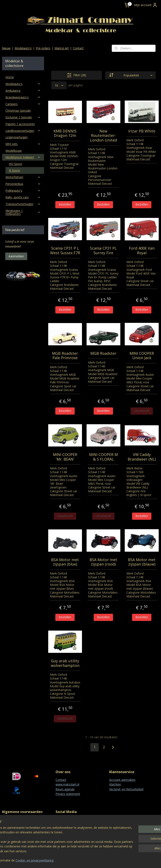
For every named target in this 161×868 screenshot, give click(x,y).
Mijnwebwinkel (128, 860)
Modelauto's (23, 48)
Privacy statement (68, 794)
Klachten (115, 784)
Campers (23, 104)
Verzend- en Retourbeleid (126, 789)
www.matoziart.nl (67, 784)
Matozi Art (62, 48)
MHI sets (23, 144)
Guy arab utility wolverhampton (65, 663)
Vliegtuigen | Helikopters (23, 212)
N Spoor (14, 170)
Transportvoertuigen (23, 204)
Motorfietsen (23, 177)
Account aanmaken (122, 780)
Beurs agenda (65, 789)
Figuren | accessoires (20, 124)
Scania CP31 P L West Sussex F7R (65, 251)
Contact (78, 48)
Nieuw (6, 48)
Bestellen (65, 204)
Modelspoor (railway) (23, 157)
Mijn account (146, 5)
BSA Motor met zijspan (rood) (104, 562)
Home (10, 77)
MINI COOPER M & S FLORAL (103, 457)
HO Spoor (16, 164)
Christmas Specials (18, 111)
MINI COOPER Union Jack (142, 355)
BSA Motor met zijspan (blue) (65, 562)
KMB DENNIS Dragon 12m (65, 133)
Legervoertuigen (17, 137)
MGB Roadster (104, 353)
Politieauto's (23, 190)
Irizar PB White (142, 131)
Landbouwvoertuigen (23, 131)
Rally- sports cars (23, 197)
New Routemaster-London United (103, 136)
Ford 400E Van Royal (142, 251)
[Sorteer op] (130, 75)
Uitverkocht (142, 411)
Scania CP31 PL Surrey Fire (104, 251)
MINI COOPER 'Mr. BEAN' (65, 457)
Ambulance (23, 91)
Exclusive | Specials (23, 117)
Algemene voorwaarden (18, 820)
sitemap (67, 860)
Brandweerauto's (23, 97)
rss (76, 860)
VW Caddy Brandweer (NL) (142, 457)
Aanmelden (16, 256)
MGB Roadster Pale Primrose (65, 355)
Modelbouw (14, 151)
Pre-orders (43, 48)
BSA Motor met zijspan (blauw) (142, 562)
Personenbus (23, 184)
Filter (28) (77, 75)
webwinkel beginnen (92, 860)
